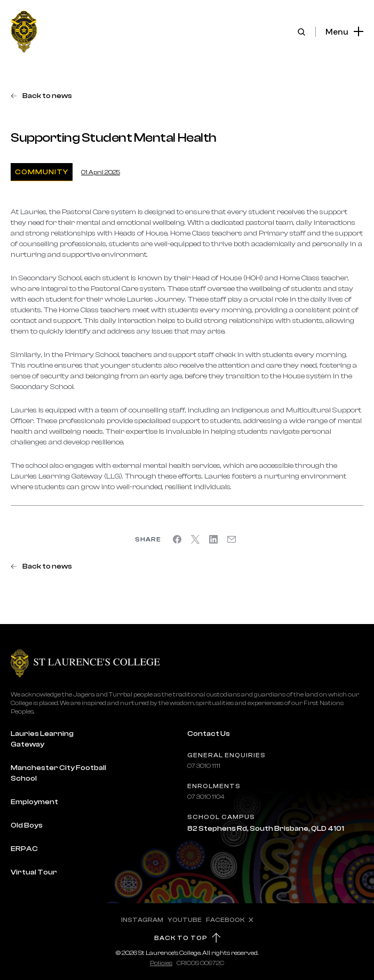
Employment (34, 802)
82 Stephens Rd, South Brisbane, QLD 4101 (266, 829)
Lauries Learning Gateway (42, 739)
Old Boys (27, 825)
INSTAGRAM (142, 920)
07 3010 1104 (206, 797)
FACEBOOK (225, 920)
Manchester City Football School (58, 773)
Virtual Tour (34, 872)
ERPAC (24, 849)
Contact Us (209, 734)
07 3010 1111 (204, 766)
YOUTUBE (185, 920)
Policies (161, 963)
